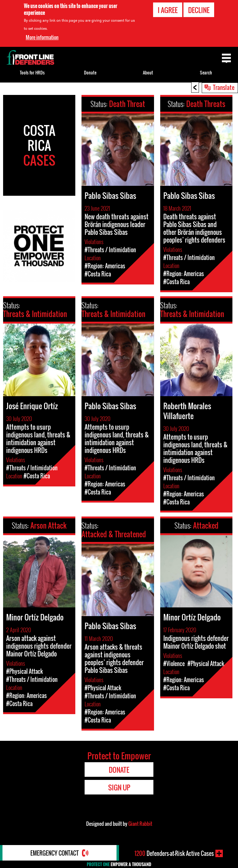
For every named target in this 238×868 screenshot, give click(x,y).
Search (206, 72)
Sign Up (119, 787)
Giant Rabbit (140, 824)
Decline (199, 10)
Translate (224, 87)
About (148, 72)
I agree (168, 10)
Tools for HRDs (32, 72)
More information (42, 37)
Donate (90, 72)
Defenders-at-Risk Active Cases (174, 853)
